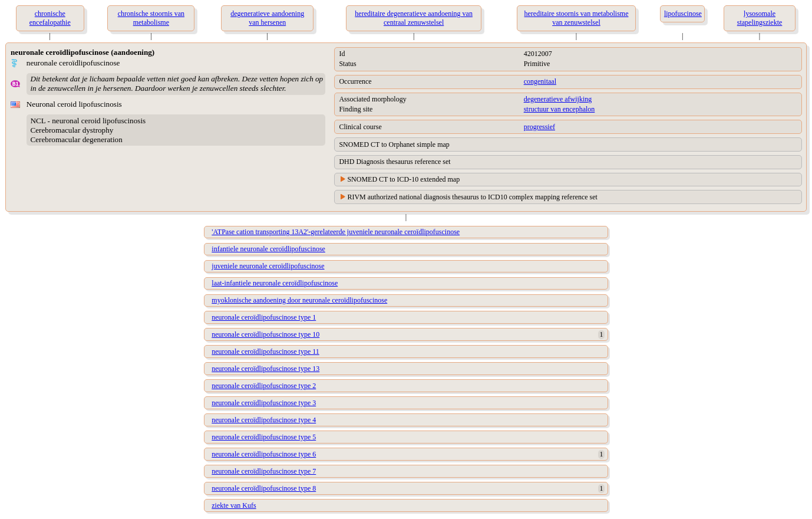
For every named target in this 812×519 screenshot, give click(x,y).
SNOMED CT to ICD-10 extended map (403, 179)
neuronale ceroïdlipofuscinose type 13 (265, 369)
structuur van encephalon (560, 109)
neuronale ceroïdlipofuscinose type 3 (264, 403)
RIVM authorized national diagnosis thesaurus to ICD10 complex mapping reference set (472, 197)
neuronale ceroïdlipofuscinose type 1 (264, 317)
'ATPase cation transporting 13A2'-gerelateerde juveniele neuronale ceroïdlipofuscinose (336, 232)
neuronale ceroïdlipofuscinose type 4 (264, 420)
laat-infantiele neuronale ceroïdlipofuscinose (275, 283)
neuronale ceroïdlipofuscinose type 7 (264, 471)
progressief (539, 127)
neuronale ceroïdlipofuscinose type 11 (265, 352)
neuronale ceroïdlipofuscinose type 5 (264, 437)
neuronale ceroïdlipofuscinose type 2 (264, 386)
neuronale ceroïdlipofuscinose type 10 (265, 334)
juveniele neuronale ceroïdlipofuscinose (268, 266)
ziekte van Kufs (234, 505)
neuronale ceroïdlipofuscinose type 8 (264, 488)
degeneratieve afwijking (558, 99)
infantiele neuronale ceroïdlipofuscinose (268, 249)
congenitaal (540, 81)
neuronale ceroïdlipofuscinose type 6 (264, 454)
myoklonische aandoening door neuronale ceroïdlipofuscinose (299, 300)
